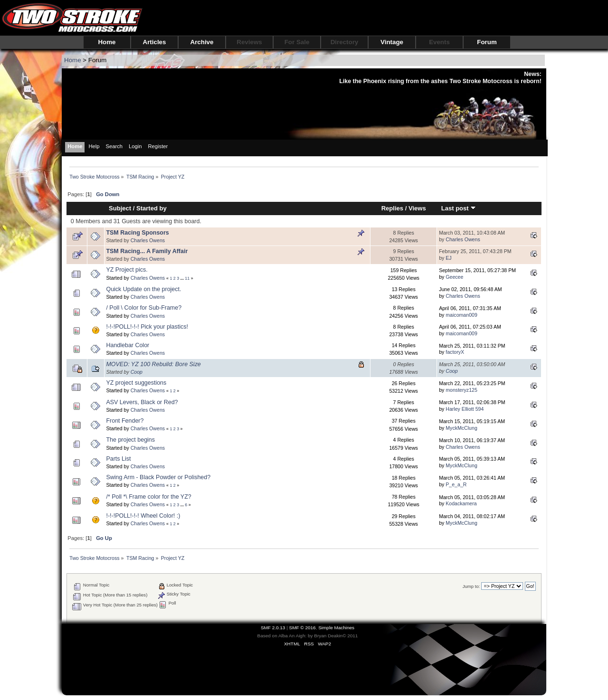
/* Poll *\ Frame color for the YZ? (148, 497)
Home (107, 42)
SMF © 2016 (303, 628)
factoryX (455, 352)
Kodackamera (461, 503)
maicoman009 (461, 315)
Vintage (392, 42)
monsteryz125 (461, 390)
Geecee (454, 277)
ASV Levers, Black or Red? (142, 402)
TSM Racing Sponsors (137, 233)
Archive (202, 42)
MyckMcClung (461, 428)
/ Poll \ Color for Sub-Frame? (144, 308)
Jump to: (471, 586)
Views (417, 208)
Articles (155, 42)
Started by (152, 208)
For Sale (297, 42)
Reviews (249, 42)
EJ (448, 258)
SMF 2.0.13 (273, 628)
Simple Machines (336, 628)
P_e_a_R (456, 484)
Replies (392, 208)
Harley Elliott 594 (465, 409)
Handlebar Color (128, 345)
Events (439, 42)
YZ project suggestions (136, 383)
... (183, 278)
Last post (459, 208)
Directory (345, 42)
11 (187, 278)
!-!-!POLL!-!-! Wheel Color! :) (143, 516)
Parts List (118, 459)
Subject (120, 208)
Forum (487, 42)
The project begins (130, 440)
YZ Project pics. (127, 270)
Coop (137, 372)
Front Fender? (125, 421)
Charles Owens (148, 240)
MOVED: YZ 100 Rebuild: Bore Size (153, 364)
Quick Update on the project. (143, 289)
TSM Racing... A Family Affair (147, 251)
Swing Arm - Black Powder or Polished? (158, 477)
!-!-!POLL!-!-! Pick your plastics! (147, 327)
